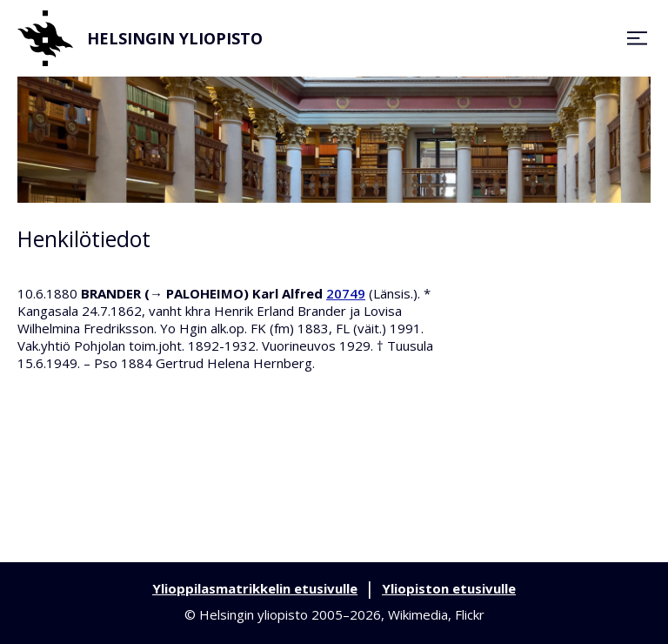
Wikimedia (418, 614)
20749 (346, 293)
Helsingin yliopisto (140, 38)
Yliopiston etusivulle (449, 588)
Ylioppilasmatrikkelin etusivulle (255, 588)
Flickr (470, 614)
